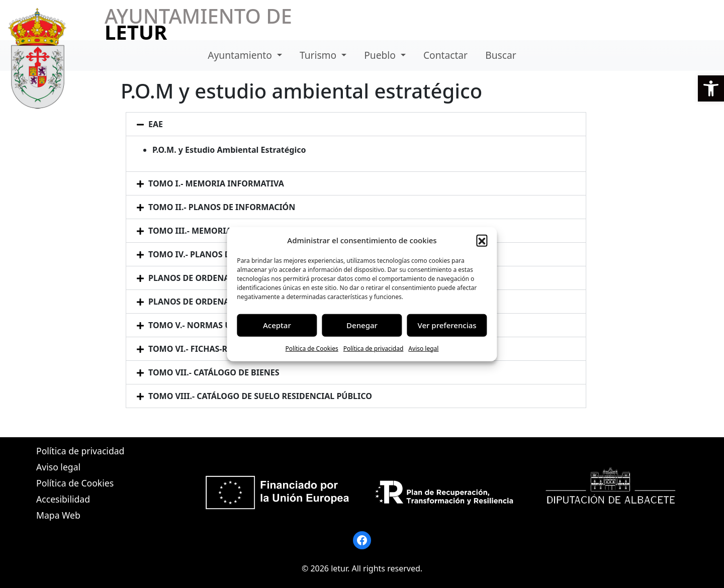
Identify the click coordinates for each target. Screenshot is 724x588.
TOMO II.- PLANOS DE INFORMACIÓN (222, 207)
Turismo (319, 55)
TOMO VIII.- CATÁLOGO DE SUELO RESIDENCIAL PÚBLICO (260, 396)
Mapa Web (58, 515)
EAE (156, 124)
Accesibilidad (63, 499)
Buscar (501, 55)
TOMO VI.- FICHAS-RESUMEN (205, 349)
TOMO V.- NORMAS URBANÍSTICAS (216, 325)
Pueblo (381, 55)
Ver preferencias (447, 325)
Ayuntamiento (241, 55)
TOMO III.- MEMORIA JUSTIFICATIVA (219, 231)
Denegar (362, 325)
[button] (711, 88)
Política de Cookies (312, 348)
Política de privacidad (374, 348)
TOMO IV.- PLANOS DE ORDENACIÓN (220, 254)
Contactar (445, 55)
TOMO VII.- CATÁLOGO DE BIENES (214, 372)
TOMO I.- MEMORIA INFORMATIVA (216, 183)
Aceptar (277, 325)
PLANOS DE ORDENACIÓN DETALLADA (223, 278)
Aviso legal (423, 348)
